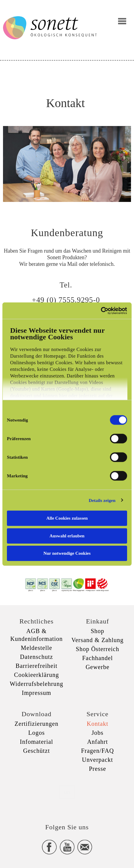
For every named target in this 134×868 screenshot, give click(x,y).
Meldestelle (36, 648)
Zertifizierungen (37, 724)
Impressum (37, 693)
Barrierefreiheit (37, 666)
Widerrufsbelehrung (36, 684)
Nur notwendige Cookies (67, 553)
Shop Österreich (97, 649)
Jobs (98, 733)
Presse (97, 769)
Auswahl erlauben (67, 536)
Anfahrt (97, 742)
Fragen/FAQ (98, 751)
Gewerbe (97, 667)
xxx (67, 792)
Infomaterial (37, 742)
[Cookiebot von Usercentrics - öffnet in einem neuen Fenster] (101, 311)
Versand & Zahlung (98, 640)
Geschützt (37, 751)
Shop (97, 631)
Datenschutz (37, 657)
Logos (37, 733)
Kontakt (97, 724)
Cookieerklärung (37, 675)
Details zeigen (102, 500)
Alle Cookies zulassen (67, 518)
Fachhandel (97, 658)
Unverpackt (97, 760)
